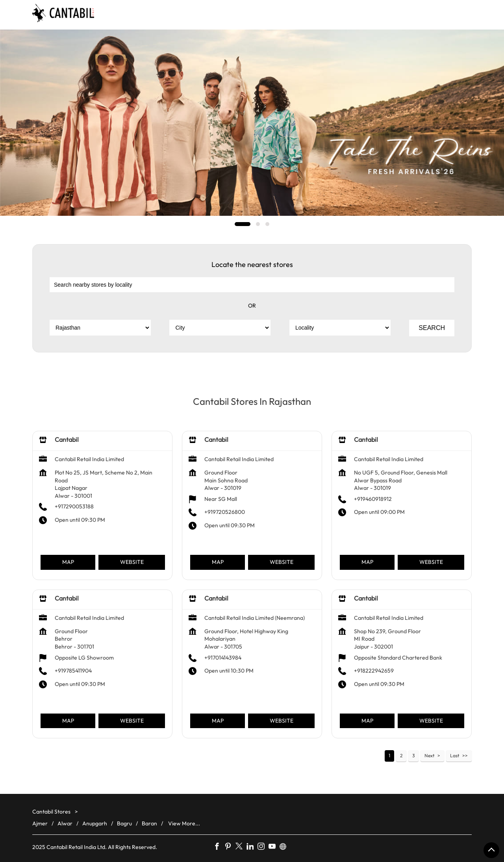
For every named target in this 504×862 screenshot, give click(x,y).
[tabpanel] (252, 123)
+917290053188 (74, 506)
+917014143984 (223, 657)
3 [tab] (267, 224)
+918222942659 (374, 671)
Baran (149, 823)
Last (455, 755)
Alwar (65, 823)
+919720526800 (225, 512)
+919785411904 (73, 671)
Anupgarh (95, 823)
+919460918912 (373, 499)
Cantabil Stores (52, 812)
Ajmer (40, 823)
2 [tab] (258, 224)
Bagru (124, 823)
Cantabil (67, 439)
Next (429, 755)
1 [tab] (243, 224)
